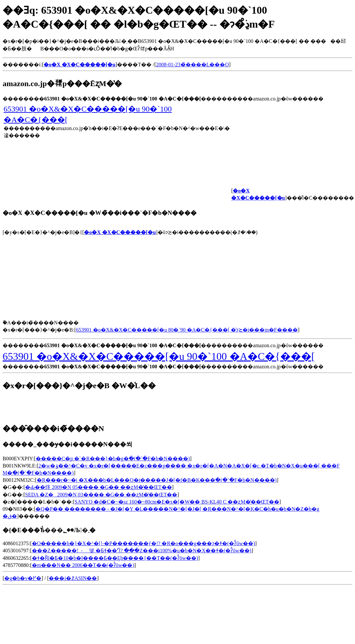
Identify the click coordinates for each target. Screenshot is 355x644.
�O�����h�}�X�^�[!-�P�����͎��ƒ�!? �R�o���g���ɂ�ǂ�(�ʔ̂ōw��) (144, 543)
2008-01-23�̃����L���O (192, 65)
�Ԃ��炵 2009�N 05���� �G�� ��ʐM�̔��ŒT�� (98, 487)
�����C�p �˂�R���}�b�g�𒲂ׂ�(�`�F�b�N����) (113, 459)
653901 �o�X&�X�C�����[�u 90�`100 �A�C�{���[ (159, 356)
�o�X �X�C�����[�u (120, 232)
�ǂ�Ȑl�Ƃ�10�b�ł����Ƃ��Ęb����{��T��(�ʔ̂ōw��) (115, 558)
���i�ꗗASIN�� (73, 578)
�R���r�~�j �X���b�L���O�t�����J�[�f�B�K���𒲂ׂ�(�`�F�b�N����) (157, 480)
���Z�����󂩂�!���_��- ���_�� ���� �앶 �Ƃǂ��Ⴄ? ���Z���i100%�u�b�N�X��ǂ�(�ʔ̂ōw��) (142, 551)
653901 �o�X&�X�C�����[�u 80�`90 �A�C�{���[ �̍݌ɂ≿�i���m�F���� (187, 330)
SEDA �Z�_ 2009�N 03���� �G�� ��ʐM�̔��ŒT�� (101, 495)
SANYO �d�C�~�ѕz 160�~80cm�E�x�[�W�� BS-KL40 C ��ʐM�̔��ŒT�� (177, 502)
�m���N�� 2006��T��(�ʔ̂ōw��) (83, 565)
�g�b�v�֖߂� (23, 578)
